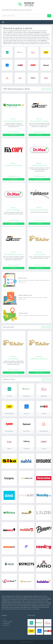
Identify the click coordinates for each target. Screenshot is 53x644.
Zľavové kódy (6, 623)
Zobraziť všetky (46, 89)
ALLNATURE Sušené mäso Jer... (14, 121)
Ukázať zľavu (14, 179)
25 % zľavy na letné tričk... (14, 166)
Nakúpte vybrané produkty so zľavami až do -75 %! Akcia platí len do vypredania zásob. (39, 169)
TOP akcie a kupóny (8, 622)
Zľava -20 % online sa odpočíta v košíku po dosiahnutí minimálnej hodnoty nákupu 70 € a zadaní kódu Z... (14, 258)
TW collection (39, 254)
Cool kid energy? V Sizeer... (39, 121)
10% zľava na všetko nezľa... (39, 210)
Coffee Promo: (14, 359)
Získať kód (14, 135)
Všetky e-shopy (46, 379)
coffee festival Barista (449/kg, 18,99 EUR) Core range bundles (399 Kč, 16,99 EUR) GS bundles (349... (14, 363)
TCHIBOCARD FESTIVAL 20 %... (39, 359)
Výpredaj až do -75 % (39, 166)
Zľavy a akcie (6, 625)
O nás (4, 620)
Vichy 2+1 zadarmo (14, 210)
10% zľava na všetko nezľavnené (39, 212)
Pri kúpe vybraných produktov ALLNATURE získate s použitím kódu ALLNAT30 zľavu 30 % (14, 125)
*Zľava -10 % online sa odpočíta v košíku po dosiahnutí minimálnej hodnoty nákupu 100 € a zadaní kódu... (39, 125)
